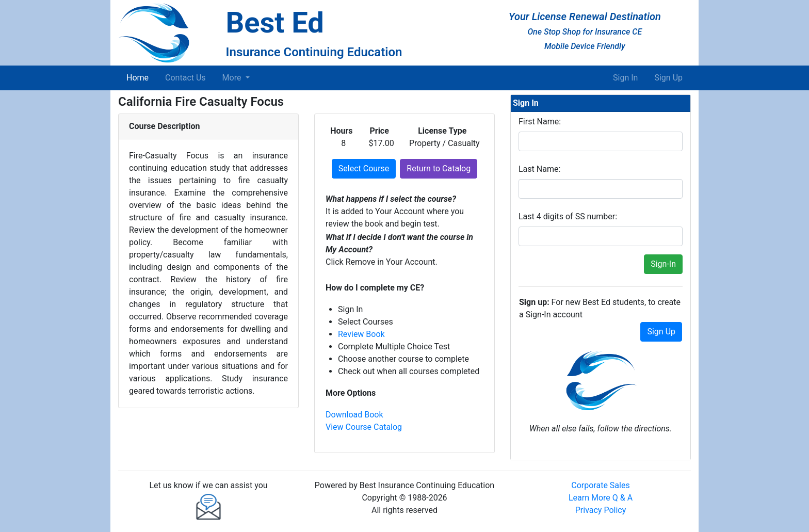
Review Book (361, 334)
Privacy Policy (601, 510)
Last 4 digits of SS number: (568, 216)
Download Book (354, 415)
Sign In (625, 78)
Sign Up (668, 78)
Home (140, 77)
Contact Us (185, 78)
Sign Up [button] (661, 332)
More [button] (233, 78)
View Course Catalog (364, 427)
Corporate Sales (600, 485)
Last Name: (539, 169)
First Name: (540, 122)
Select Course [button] (364, 168)
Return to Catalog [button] (439, 168)
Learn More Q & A (601, 498)
